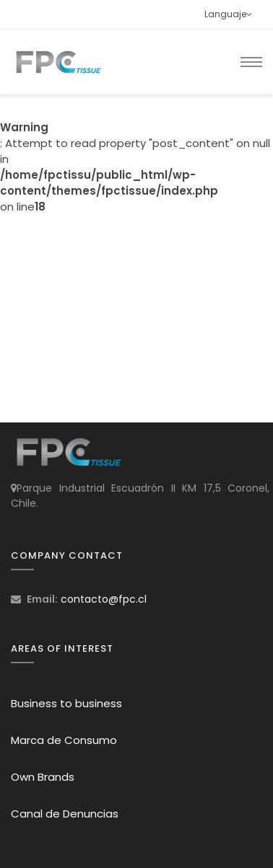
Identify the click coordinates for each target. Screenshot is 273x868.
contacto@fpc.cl (104, 599)
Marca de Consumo (64, 740)
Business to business (66, 703)
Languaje (228, 14)
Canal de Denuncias (65, 814)
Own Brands (43, 777)
